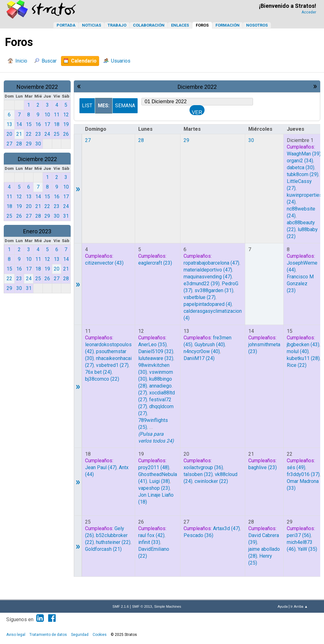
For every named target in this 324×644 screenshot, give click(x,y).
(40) (210, 345)
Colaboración (149, 25)
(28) (303, 358)
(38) (159, 481)
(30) (301, 167)
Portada (66, 25)
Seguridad (80, 635)
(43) (104, 263)
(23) (155, 263)
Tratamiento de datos (48, 635)
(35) (152, 345)
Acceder (309, 12)
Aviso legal (16, 635)
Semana (125, 106)
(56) (299, 535)
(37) (303, 474)
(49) (296, 467)
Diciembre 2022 (37, 159)
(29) (303, 174)
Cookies (100, 635)
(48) (154, 467)
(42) (151, 535)
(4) (208, 304)
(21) (103, 549)
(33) (149, 542)
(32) (156, 351)
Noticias (91, 25)
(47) (211, 263)
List (87, 106)
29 (186, 140)
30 (251, 140)
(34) (300, 161)
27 (88, 140)
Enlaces (180, 25)
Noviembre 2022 (37, 87)
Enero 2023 (37, 231)
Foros (202, 25)
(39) (304, 154)
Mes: (104, 106)
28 (141, 140)
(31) (214, 290)
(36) (203, 467)
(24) (98, 372)
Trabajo (117, 25)
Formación (228, 25)
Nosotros (257, 25)
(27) (200, 297)
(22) (102, 379)
